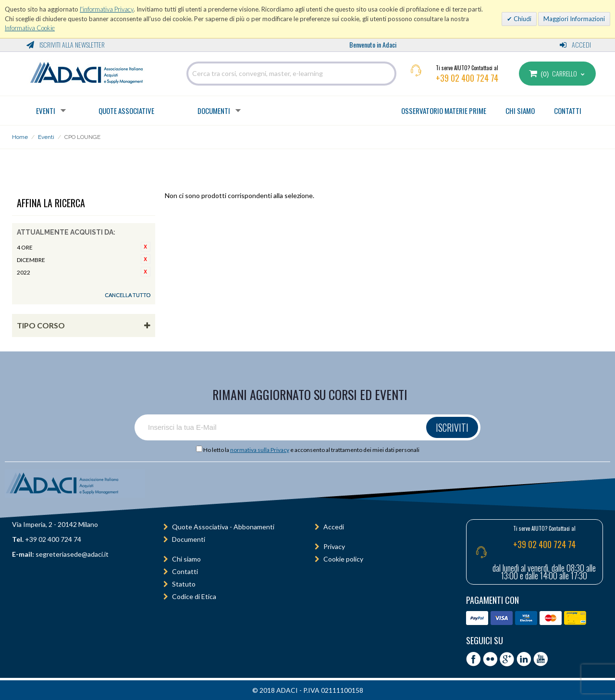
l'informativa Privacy (107, 9)
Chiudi (522, 19)
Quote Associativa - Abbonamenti (223, 527)
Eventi (46, 111)
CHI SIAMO (520, 111)
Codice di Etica (194, 596)
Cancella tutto (128, 295)
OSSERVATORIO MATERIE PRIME (444, 111)
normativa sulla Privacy (260, 450)
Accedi (575, 44)
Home (20, 137)
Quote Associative (126, 111)
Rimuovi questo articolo (146, 247)
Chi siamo (186, 559)
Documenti (214, 111)
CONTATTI (568, 111)
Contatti (185, 571)
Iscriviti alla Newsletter (66, 44)
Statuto (184, 584)
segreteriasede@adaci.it (72, 554)
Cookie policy (343, 559)
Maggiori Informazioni (574, 19)
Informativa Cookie (30, 28)
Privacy (334, 546)
